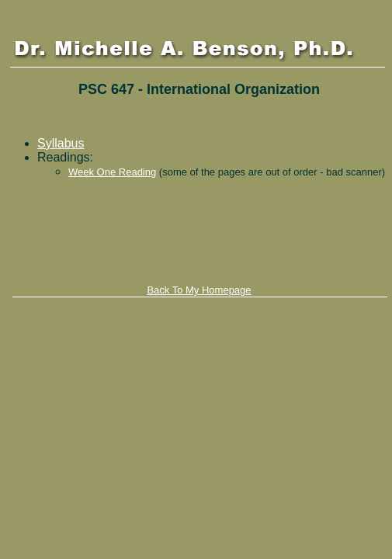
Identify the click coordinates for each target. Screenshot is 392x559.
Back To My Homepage (199, 290)
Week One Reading (112, 172)
